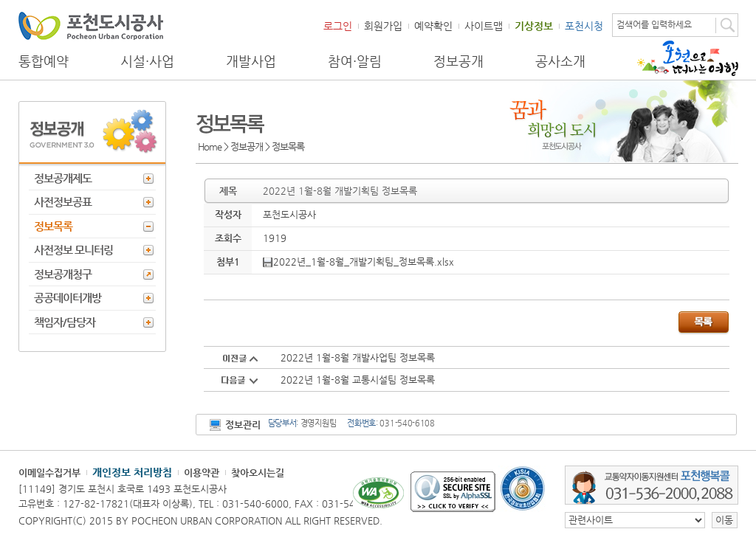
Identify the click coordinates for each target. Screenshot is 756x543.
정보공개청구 (63, 274)
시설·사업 (147, 61)
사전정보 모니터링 (73, 250)
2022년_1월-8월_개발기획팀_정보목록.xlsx (358, 262)
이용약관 (202, 473)
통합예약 (44, 61)
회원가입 (383, 26)
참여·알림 (355, 61)
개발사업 (251, 61)
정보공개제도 (63, 178)
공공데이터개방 (68, 298)
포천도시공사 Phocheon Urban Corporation (91, 25)
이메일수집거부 (49, 473)
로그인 (338, 26)
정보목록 (53, 226)
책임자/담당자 (65, 322)
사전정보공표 (63, 202)
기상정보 (534, 26)
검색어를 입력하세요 (654, 24)
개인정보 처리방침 (132, 472)
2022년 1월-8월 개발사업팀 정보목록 (358, 357)
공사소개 (560, 61)
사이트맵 (484, 26)
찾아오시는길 (258, 473)
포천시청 (584, 26)
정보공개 (458, 61)
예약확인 (433, 26)
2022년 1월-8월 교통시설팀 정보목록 (358, 380)
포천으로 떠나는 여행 (688, 58)
